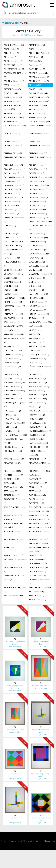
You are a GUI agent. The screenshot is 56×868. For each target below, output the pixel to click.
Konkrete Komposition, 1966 (15, 775)
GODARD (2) (13, 282)
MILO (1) (10, 415)
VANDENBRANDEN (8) (15, 569)
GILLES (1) (10, 278)
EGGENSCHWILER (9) (40, 228)
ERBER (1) (37, 233)
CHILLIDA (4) (14, 165)
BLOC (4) (11, 93)
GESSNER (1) (14, 274)
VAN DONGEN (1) (39, 559)
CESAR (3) (13, 145)
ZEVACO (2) (37, 599)
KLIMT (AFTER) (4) (14, 340)
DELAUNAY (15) (14, 197)
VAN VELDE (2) (38, 563)
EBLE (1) (10, 226)
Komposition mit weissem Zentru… (41, 819)
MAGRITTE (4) (38, 382)
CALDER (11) (39, 121)
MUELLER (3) (37, 435)
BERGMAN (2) (39, 77)
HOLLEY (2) (38, 306)
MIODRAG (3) (11, 419)
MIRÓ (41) (36, 419)
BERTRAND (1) (14, 81)
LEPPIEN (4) (11, 374)
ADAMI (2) (37, 45)
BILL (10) (35, 85)
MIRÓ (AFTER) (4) (14, 423)
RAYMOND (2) (38, 483)
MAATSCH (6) (38, 378)
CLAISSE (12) (15, 169)
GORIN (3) (11, 286)
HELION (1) (36, 298)
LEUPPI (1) (36, 374)
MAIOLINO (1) (13, 386)
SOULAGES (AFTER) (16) (13, 525)
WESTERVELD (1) (40, 587)
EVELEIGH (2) (13, 242)
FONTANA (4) (38, 250)
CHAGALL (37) (38, 153)
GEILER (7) (13, 270)
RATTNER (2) (35, 479)
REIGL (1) (35, 487)
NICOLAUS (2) (13, 451)
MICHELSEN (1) (41, 411)
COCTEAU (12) (38, 169)
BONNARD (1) (38, 93)
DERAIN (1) (12, 201)
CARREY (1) (13, 141)
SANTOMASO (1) (15, 501)
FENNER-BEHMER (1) (14, 246)
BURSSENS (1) (12, 121)
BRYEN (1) (37, 113)
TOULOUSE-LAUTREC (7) (40, 549)
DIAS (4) (11, 209)
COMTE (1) (37, 173)
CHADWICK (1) (40, 147)
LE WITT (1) (36, 362)
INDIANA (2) (38, 310)
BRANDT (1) (13, 101)
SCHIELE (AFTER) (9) (14, 509)
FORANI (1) (39, 254)
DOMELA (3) (37, 209)
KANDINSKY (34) (40, 322)
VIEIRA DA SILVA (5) (15, 577)
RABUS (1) (36, 475)
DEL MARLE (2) (38, 189)
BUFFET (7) (38, 117)
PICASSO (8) (12, 463)
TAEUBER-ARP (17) (14, 541)
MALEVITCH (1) (40, 386)
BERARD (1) (38, 73)
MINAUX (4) (37, 415)
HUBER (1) (10, 310)
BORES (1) (13, 97)
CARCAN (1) (12, 133)
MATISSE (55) (38, 399)
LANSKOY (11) (13, 354)
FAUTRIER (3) (37, 242)
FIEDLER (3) (38, 246)
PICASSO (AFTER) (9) (40, 465)
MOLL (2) (10, 427)
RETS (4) (35, 491)
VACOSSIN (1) (15, 561)
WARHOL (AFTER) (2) (15, 589)
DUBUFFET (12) (38, 218)
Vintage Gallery (11, 23)
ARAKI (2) (13, 61)
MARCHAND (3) (14, 395)
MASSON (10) (13, 399)
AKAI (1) (35, 49)
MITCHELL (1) (37, 423)
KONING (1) (36, 342)
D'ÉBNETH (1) (13, 181)
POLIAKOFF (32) (39, 471)
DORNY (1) (38, 213)
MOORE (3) (12, 431)
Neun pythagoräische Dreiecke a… (15, 687)
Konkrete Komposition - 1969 (41, 731)
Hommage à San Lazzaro (15, 730)
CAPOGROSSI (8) (40, 127)
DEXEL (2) (11, 205)
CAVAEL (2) (36, 141)
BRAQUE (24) (39, 101)
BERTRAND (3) (39, 81)
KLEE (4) (35, 334)
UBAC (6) (36, 555)
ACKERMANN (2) (14, 45)
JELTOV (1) (36, 318)
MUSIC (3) (36, 439)
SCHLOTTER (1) (40, 507)
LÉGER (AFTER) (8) (40, 368)
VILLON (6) (37, 575)
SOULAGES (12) (39, 519)
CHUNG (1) (37, 165)
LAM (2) (36, 350)
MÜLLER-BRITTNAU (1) (14, 441)
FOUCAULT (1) (36, 258)
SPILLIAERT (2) (38, 523)
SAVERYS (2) (36, 503)
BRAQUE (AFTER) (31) (12, 107)
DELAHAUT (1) (37, 193)
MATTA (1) (37, 403)
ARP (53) (35, 61)
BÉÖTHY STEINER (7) (15, 75)
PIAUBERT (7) (38, 459)
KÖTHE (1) (11, 346)
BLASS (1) (35, 89)
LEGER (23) (13, 366)
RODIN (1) (37, 495)
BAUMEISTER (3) (14, 69)
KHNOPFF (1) (14, 334)
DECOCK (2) (13, 189)
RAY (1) (9, 483)
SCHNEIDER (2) (39, 511)
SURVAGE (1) (13, 531)
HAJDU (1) (12, 294)
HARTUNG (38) (38, 294)
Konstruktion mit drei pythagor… (41, 643)
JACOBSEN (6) (14, 318)
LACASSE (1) (13, 350)
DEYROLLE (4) (38, 205)
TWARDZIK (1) (13, 555)
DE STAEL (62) (39, 185)
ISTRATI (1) (39, 314)
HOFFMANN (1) (14, 306)
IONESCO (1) (13, 314)
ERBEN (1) (11, 233)
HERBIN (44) (13, 302)
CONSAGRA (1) (14, 177)
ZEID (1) (13, 595)
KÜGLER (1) (37, 346)
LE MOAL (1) (12, 362)
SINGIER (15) (39, 515)
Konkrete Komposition (41, 686)
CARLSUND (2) (39, 135)
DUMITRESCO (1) (40, 222)
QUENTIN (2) (14, 475)
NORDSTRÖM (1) (38, 453)
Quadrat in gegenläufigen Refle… (41, 775)
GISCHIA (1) (37, 278)
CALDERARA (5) (15, 125)
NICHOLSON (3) (38, 447)
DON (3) (12, 213)
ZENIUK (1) (36, 595)
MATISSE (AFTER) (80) (15, 405)
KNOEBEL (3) (37, 338)
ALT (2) (10, 57)
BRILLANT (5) (13, 113)
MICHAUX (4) (13, 411)
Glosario (47, 841)
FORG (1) (12, 258)
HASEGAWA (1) (14, 298)
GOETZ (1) (37, 282)
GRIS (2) (35, 286)
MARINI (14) (38, 395)
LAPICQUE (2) (39, 354)
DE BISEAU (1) (14, 185)
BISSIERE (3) (12, 89)
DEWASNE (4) (37, 201)
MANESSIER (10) (14, 390)
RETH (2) (11, 491)
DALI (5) (36, 181)
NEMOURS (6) (14, 447)
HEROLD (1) (38, 302)
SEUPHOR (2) (13, 515)
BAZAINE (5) (37, 69)
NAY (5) (38, 443)
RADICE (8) (12, 479)
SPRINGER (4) (40, 527)
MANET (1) (38, 390)
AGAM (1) (11, 49)
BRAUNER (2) (38, 105)
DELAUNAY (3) (39, 197)
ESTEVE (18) (38, 238)
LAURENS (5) (37, 358)
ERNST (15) (11, 238)
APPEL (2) (36, 57)
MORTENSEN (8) (40, 431)
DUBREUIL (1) (15, 220)
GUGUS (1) (11, 290)
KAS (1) (36, 326)
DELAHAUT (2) (12, 193)
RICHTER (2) (12, 495)
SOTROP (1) (10, 519)
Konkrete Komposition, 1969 (15, 819)
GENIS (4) (36, 270)
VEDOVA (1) (37, 571)
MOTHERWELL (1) (15, 435)
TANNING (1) (39, 539)
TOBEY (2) (11, 547)
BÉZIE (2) (11, 85)
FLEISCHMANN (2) (13, 252)
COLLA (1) (11, 173)
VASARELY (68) (39, 567)
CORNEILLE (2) (40, 177)
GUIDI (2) (36, 290)
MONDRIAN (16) (38, 427)
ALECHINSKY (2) (39, 53)
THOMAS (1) (38, 543)
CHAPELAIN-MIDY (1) (40, 159)
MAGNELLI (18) (14, 382)
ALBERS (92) (12, 53)
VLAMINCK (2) (39, 581)
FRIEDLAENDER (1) (14, 264)
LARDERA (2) (12, 358)
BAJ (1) (35, 65)
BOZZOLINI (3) (39, 97)
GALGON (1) (37, 262)
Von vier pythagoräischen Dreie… (15, 643)
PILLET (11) (12, 471)
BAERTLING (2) (13, 65)
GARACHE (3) (38, 266)
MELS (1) (35, 407)
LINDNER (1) (13, 378)
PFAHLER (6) (14, 459)
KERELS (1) (37, 330)
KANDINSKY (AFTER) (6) (14, 328)
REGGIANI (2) (13, 487)
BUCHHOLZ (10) (14, 117)
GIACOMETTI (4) (40, 274)
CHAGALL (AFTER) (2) (15, 159)
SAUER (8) (37, 499)
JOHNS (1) (11, 322)
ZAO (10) (36, 591)
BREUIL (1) (38, 109)
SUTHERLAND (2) (39, 533)
